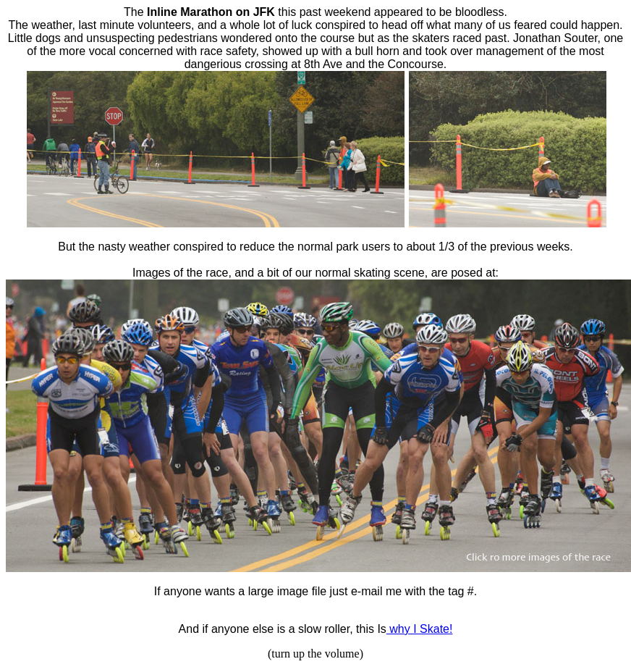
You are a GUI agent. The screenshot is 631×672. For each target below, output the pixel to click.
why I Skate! (420, 629)
